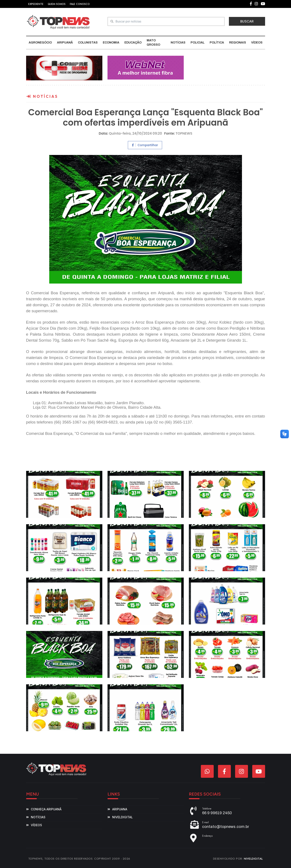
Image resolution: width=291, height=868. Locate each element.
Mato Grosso (153, 43)
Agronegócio (40, 43)
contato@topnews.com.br (226, 827)
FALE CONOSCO (80, 4)
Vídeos (257, 43)
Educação (133, 43)
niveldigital (122, 817)
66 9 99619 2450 (217, 813)
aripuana (120, 809)
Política (217, 43)
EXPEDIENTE (36, 4)
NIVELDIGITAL (253, 859)
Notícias (178, 43)
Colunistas (88, 43)
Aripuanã (65, 43)
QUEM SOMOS (57, 4)
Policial (198, 43)
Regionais (238, 43)
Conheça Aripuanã (46, 809)
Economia (111, 43)
